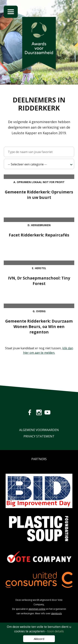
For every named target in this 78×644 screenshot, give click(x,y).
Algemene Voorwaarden (39, 430)
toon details (56, 631)
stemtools (56, 613)
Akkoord (39, 639)
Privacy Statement (39, 436)
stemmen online (37, 609)
